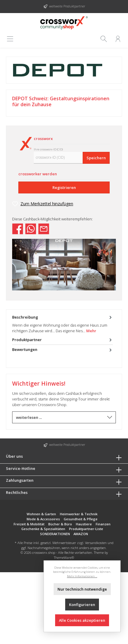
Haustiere (84, 524)
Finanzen (103, 524)
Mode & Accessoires (43, 519)
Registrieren (64, 187)
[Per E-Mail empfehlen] (44, 228)
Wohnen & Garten (41, 514)
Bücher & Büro (60, 524)
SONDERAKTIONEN (55, 534)
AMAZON (81, 534)
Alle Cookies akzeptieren (82, 620)
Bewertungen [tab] (63, 350)
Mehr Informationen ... (82, 576)
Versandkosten (96, 543)
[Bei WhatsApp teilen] (31, 228)
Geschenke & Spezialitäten (43, 529)
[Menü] (11, 39)
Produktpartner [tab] (63, 340)
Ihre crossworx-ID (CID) (48, 149)
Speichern (96, 158)
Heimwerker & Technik (79, 514)
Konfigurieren (82, 605)
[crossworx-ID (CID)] (58, 158)
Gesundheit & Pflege (81, 519)
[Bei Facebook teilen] (18, 228)
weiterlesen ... (64, 417)
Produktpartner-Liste (86, 529)
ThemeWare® (64, 558)
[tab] (63, 324)
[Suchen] (104, 39)
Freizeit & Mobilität (29, 524)
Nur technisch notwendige (82, 589)
